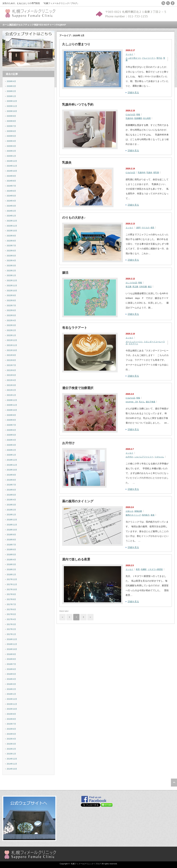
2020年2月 (11, 450)
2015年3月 (11, 744)
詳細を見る (133, 92)
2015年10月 (12, 709)
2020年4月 (11, 440)
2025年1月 (11, 156)
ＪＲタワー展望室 (155, 569)
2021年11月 (12, 345)
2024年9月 (11, 176)
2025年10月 (12, 111)
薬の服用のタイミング (78, 501)
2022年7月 (11, 305)
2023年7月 (11, 246)
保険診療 (138, 511)
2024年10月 (12, 171)
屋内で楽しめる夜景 (76, 559)
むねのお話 (130, 114)
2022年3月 (11, 325)
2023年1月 (11, 275)
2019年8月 (11, 480)
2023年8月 (11, 241)
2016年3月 (11, 684)
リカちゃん (159, 457)
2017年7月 (11, 604)
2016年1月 (11, 694)
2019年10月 (12, 470)
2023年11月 (12, 226)
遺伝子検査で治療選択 (78, 388)
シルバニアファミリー (144, 457)
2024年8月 (11, 181)
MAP (63, 25)
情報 (138, 114)
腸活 (65, 273)
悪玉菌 (135, 287)
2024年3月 (11, 206)
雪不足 (159, 58)
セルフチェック (26, 25)
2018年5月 (11, 555)
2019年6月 (11, 490)
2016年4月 (11, 679)
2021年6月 (11, 370)
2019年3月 (11, 505)
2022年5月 (11, 315)
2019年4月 (11, 500)
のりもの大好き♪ (74, 218)
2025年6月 (11, 131)
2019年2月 (11, 510)
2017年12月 (12, 579)
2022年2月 (11, 330)
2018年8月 (11, 540)
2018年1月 (11, 574)
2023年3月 (11, 266)
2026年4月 (11, 81)
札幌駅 (144, 569)
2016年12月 (12, 639)
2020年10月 (12, 410)
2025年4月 (11, 141)
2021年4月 (11, 380)
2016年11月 (12, 644)
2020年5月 (11, 435)
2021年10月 (12, 350)
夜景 (138, 569)
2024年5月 (11, 196)
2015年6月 (11, 729)
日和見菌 (143, 287)
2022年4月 (11, 320)
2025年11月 (12, 106)
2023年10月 (12, 231)
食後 (153, 515)
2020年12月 (12, 400)
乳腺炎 (67, 163)
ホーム (6, 25)
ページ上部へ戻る (174, 783)
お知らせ (129, 511)
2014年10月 (12, 769)
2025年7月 (11, 126)
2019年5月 (11, 495)
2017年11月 (12, 584)
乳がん (142, 402)
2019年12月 (12, 460)
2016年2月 (11, 689)
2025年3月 (11, 146)
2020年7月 (11, 425)
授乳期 (156, 172)
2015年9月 (11, 714)
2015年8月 (11, 719)
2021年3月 (11, 385)
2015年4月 (11, 739)
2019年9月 (11, 475)
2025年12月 (12, 101)
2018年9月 (11, 535)
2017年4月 (11, 619)
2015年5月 (11, 734)
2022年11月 (12, 286)
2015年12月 (12, 699)
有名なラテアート (75, 328)
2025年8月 (11, 121)
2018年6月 (11, 549)
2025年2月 (11, 151)
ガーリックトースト (134, 342)
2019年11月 (12, 465)
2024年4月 (11, 201)
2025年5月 (11, 136)
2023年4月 (11, 261)
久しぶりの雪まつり (76, 44)
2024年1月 (11, 216)
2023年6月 (11, 251)
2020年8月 (11, 420)
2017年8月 (11, 599)
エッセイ (129, 54)
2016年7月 (11, 664)
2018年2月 (11, 569)
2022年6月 (11, 310)
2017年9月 (11, 594)
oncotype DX (132, 402)
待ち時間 (147, 118)
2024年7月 (11, 186)
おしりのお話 (131, 283)
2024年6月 (11, 191)
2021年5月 (11, 375)
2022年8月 (11, 300)
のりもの (146, 228)
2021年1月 (11, 395)
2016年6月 (11, 669)
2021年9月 (11, 355)
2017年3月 (11, 624)
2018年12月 (12, 520)
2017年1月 (11, 634)
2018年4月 (11, 560)
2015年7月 (11, 724)
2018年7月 (11, 545)
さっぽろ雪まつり (133, 58)
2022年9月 (11, 295)
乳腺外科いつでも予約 (78, 105)
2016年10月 (12, 649)
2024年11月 (12, 166)
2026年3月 (11, 86)
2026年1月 (11, 96)
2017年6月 (11, 609)
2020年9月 (11, 415)
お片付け (68, 443)
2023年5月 (11, 256)
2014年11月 (12, 764)
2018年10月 (12, 530)
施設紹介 (14, 25)
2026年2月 (11, 91)
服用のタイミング (133, 515)
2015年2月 (11, 749)
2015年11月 (12, 704)
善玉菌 (128, 287)
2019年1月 (11, 515)
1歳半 (138, 228)
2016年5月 (11, 674)
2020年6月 (11, 430)
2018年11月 (12, 525)
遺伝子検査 (151, 402)
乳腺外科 (129, 118)
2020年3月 (11, 445)
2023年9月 (11, 236)
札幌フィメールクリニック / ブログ (86, 864)
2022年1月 (11, 335)
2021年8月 (11, 360)
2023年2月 (11, 271)
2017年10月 (12, 589)
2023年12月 (12, 221)
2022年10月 (12, 291)
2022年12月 (12, 280)
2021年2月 (11, 390)
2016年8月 (11, 659)
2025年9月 (11, 116)
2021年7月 (11, 365)
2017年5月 (11, 614)
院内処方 (146, 515)
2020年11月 (12, 405)
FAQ (59, 25)
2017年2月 (11, 629)
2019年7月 (11, 485)
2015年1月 (11, 754)
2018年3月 (11, 564)
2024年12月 (12, 161)
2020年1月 (11, 455)
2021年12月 (12, 340)
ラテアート (133, 344)
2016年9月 (11, 654)
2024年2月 (11, 211)
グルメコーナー (149, 58)
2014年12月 (12, 759)
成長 (152, 228)
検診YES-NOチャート (45, 25)
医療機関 (138, 118)
